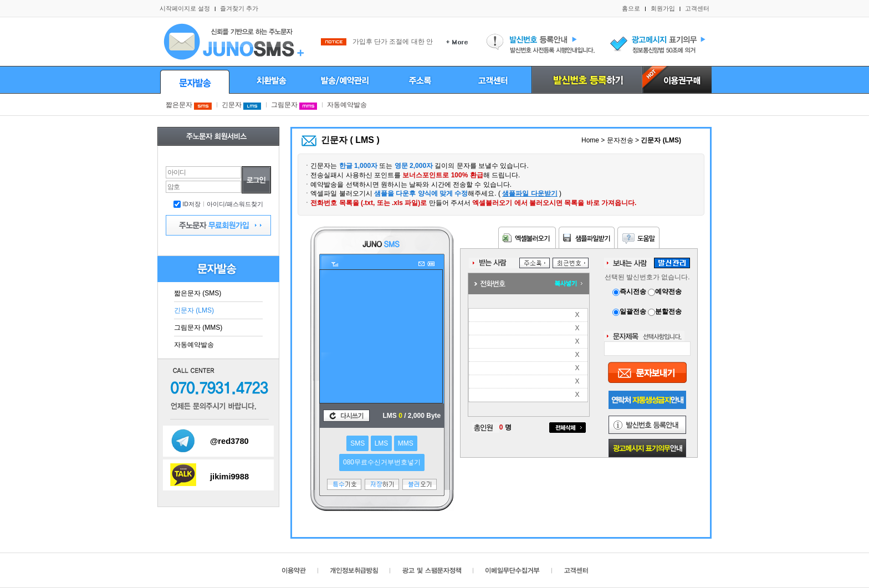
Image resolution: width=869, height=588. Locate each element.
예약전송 (665, 292)
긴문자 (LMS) (194, 310)
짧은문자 (189, 105)
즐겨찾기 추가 (239, 8)
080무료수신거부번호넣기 (382, 462)
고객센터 (697, 8)
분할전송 (665, 311)
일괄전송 (630, 311)
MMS (406, 443)
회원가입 (663, 8)
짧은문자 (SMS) (198, 293)
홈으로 (631, 8)
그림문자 (294, 105)
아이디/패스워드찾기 (235, 204)
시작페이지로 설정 (185, 8)
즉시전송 (630, 292)
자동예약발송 (347, 105)
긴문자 (241, 105)
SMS (357, 443)
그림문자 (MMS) (198, 328)
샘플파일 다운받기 (530, 193)
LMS (382, 443)
